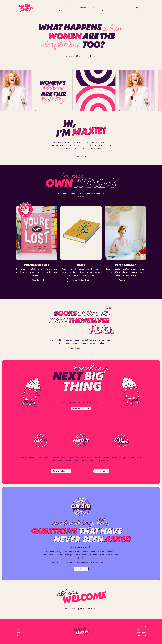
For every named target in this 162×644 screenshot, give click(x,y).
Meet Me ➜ (81, 156)
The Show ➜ (81, 569)
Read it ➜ (37, 280)
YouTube (142, 630)
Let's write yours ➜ (81, 348)
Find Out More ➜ (81, 408)
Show (18, 633)
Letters (83, 8)
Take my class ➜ (61, 471)
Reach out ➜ (101, 471)
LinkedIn (142, 636)
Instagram (141, 633)
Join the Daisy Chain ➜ (81, 280)
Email (143, 627)
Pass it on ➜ (125, 280)
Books (69, 8)
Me (94, 8)
